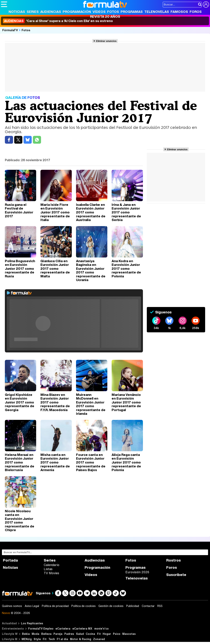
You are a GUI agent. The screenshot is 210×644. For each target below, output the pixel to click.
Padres (69, 634)
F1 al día (62, 639)
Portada (10, 560)
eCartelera (63, 629)
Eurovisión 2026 (137, 572)
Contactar (148, 606)
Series (33, 12)
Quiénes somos (12, 606)
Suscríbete (176, 575)
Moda (35, 634)
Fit (99, 634)
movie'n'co (101, 629)
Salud (80, 634)
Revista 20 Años (105, 16)
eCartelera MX (82, 629)
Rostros (174, 560)
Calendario (52, 565)
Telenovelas (157, 12)
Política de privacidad (55, 606)
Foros (196, 12)
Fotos (113, 12)
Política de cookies (84, 606)
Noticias (17, 12)
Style (37, 639)
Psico (117, 634)
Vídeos (99, 12)
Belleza (46, 634)
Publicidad (133, 606)
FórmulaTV (10, 30)
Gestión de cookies (111, 606)
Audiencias (51, 12)
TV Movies (51, 573)
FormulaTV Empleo (41, 629)
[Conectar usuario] (206, 4)
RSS (160, 606)
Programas (132, 12)
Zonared (99, 639)
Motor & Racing (81, 639)
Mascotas (129, 634)
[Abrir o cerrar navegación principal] (4, 4)
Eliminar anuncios (106, 41)
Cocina (90, 634)
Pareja (58, 634)
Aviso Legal (32, 606)
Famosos (179, 12)
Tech (52, 639)
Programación (77, 12)
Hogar (107, 634)
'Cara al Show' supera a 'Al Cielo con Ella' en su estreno (58, 21)
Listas (48, 569)
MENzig (27, 639)
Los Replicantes (32, 623)
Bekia (26, 634)
